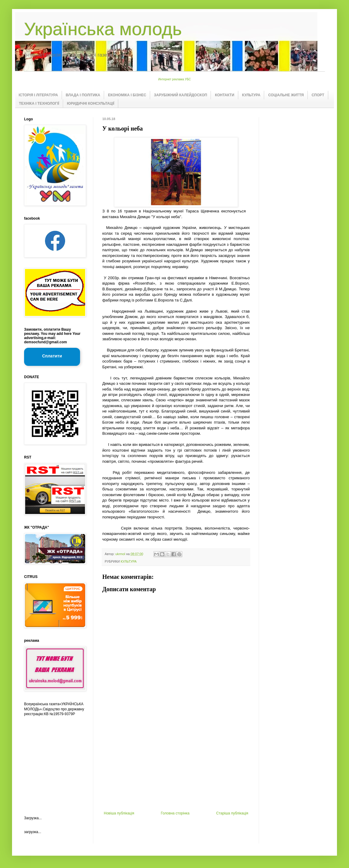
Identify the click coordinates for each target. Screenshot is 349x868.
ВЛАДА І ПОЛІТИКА (83, 95)
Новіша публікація (119, 813)
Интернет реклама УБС (175, 79)
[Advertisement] (176, 766)
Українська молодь (103, 29)
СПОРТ (318, 95)
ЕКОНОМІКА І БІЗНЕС (127, 95)
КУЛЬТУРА (251, 95)
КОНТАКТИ (224, 95)
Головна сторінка (175, 813)
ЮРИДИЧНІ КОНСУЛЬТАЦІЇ (91, 103)
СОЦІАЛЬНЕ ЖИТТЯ (286, 95)
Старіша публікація (232, 813)
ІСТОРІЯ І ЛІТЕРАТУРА (38, 95)
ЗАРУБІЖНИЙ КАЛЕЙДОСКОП (181, 95)
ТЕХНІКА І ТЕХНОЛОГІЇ (39, 103)
